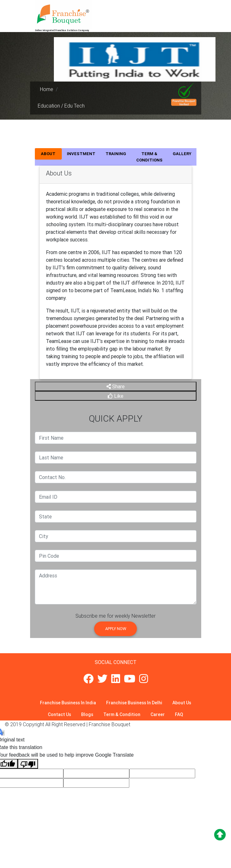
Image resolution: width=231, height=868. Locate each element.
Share (115, 386)
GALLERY (182, 154)
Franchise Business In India (68, 703)
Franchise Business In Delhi (134, 703)
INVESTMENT (81, 154)
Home (47, 89)
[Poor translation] (28, 764)
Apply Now (116, 629)
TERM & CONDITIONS (149, 157)
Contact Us (59, 714)
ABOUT (48, 154)
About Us (182, 703)
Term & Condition (122, 714)
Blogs (87, 714)
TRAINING (116, 154)
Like (115, 396)
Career (158, 714)
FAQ (179, 714)
